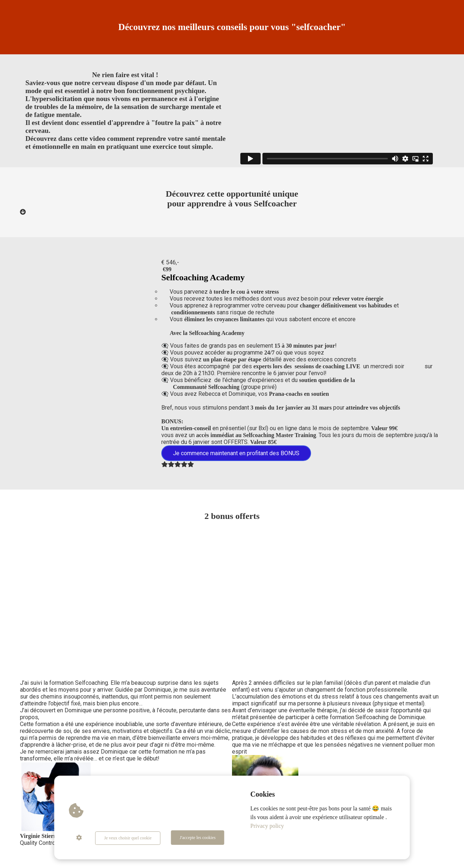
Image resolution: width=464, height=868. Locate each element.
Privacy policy (267, 827)
